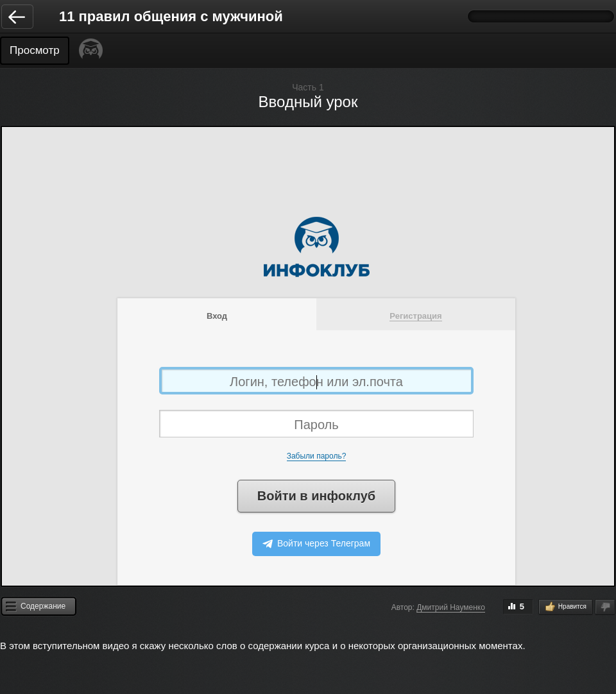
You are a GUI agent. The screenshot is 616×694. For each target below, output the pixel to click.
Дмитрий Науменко (451, 607)
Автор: (403, 607)
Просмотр (35, 50)
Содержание (43, 606)
